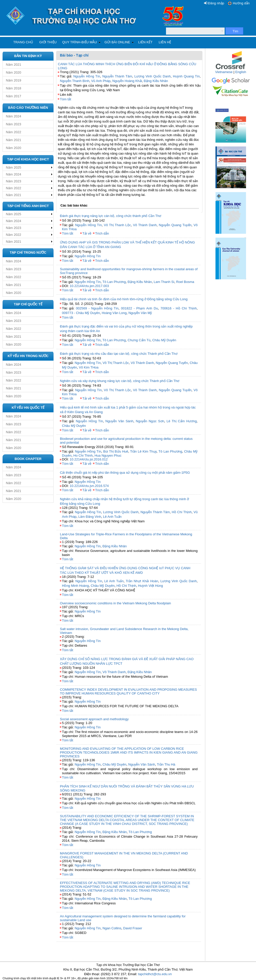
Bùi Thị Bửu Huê (116, 451)
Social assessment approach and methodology (94, 719)
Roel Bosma (185, 282)
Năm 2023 (14, 124)
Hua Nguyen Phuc (108, 455)
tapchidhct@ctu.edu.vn (155, 974)
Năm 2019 (14, 80)
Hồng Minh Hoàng (75, 586)
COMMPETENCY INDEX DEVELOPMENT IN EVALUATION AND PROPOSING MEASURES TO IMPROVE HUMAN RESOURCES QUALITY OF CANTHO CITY (128, 691)
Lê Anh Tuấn (112, 517)
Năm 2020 (14, 72)
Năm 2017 (14, 96)
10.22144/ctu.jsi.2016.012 (89, 459)
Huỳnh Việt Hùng (150, 586)
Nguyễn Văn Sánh (119, 421)
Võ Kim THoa (89, 367)
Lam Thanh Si (164, 282)
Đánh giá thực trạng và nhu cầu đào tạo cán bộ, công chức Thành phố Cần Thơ (119, 354)
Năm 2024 (14, 116)
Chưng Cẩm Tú (139, 340)
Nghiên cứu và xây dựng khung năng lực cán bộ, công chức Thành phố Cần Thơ (120, 381)
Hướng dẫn (241, 3)
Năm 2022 (14, 132)
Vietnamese (224, 72)
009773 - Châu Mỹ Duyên (81, 313)
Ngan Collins (112, 928)
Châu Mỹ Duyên (164, 340)
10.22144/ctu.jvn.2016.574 (89, 486)
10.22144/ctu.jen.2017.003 (89, 286)
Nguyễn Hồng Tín (87, 76)
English (241, 72)
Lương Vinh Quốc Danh (153, 76)
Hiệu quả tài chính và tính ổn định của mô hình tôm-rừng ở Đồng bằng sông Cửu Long (124, 299)
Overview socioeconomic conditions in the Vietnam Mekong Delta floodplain (116, 603)
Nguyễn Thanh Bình (75, 81)
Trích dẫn (102, 233)
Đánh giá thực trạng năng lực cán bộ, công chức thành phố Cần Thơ (111, 216)
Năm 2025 (14, 167)
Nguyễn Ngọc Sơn (150, 421)
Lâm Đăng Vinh (90, 517)
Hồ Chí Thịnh (182, 512)
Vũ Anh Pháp (101, 81)
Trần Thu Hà (166, 764)
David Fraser (133, 928)
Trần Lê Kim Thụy (143, 451)
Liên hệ (165, 42)
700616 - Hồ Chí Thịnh (178, 308)
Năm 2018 (14, 88)
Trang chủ (23, 42)
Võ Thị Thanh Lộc (117, 225)
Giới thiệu (48, 42)
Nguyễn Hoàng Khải (127, 81)
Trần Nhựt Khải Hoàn (142, 581)
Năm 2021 (14, 65)
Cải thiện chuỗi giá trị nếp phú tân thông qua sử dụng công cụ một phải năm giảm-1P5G (125, 473)
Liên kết (145, 42)
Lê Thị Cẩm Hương (182, 421)
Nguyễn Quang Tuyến (175, 225)
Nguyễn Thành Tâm (117, 76)
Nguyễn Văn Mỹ (140, 313)
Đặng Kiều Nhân (156, 81)
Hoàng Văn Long (114, 313)
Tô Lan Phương (114, 282)
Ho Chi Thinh (83, 455)
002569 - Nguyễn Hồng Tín (97, 308)
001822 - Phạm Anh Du (140, 308)
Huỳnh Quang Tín (186, 76)
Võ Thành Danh (145, 225)
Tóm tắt (66, 99)
